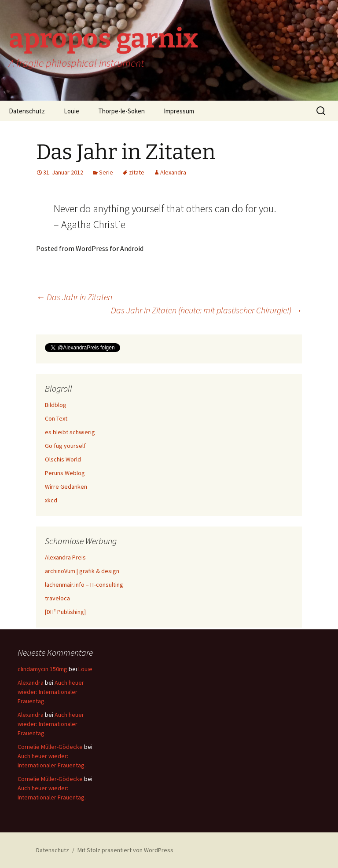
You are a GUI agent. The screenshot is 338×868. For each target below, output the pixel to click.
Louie (72, 111)
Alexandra (173, 172)
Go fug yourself (65, 446)
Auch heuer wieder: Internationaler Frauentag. (51, 692)
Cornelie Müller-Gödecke (50, 747)
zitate (137, 172)
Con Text (56, 418)
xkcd (51, 500)
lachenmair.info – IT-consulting (84, 585)
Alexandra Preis (65, 557)
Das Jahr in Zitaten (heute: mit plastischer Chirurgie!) (206, 310)
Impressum (179, 111)
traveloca (57, 598)
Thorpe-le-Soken (121, 111)
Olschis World (63, 459)
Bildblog (56, 405)
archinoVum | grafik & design (82, 571)
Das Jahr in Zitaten (74, 297)
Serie (106, 172)
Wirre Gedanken (66, 487)
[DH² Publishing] (65, 612)
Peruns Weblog (65, 473)
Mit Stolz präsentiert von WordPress (125, 850)
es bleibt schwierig (70, 432)
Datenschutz (27, 111)
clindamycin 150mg (42, 669)
